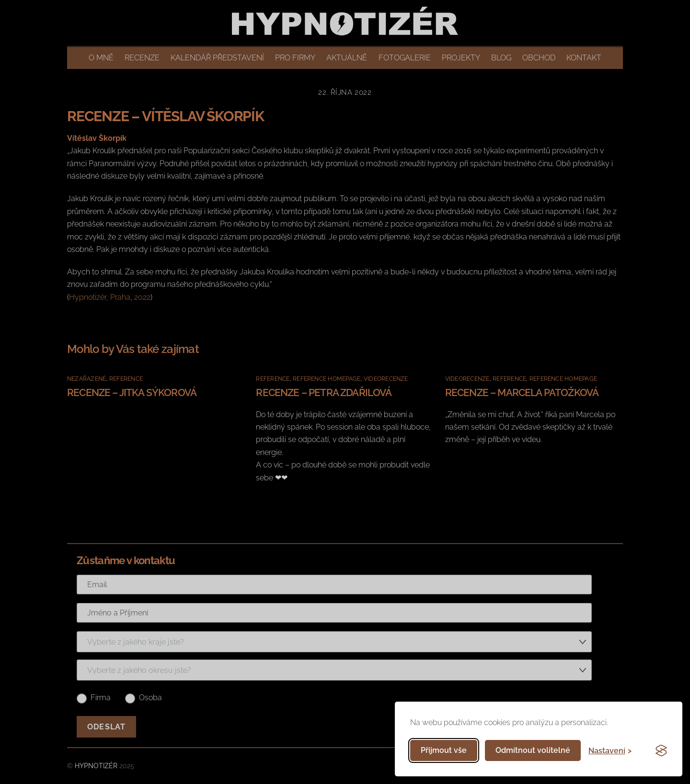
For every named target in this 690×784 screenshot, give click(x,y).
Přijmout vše (444, 750)
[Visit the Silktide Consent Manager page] (661, 750)
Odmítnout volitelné (533, 750)
